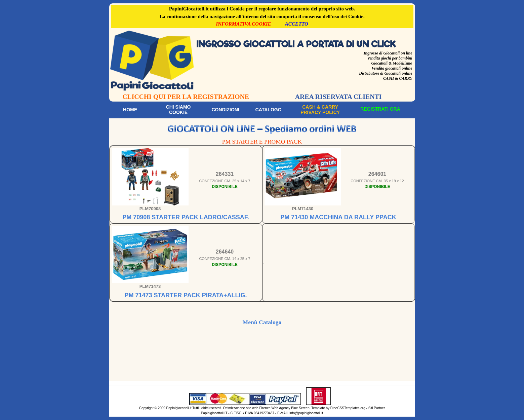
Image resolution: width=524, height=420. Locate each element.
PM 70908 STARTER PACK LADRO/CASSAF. (186, 217)
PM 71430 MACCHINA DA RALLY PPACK (338, 217)
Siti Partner (377, 408)
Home (130, 110)
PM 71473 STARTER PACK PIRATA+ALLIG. (186, 295)
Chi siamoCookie (178, 110)
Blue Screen (300, 408)
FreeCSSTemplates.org (348, 408)
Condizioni (225, 110)
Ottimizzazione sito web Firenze (247, 408)
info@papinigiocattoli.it (306, 413)
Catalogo (269, 110)
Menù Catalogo (262, 322)
